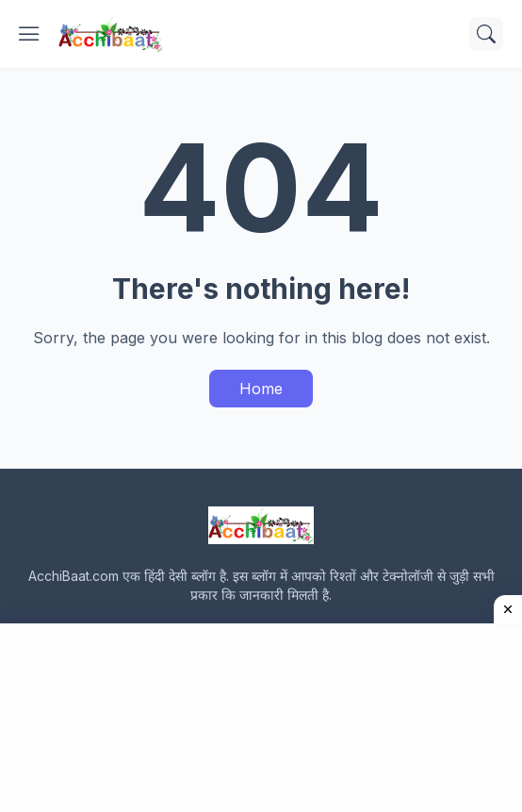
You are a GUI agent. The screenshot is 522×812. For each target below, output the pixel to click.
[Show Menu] (29, 34)
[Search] (486, 34)
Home (261, 389)
